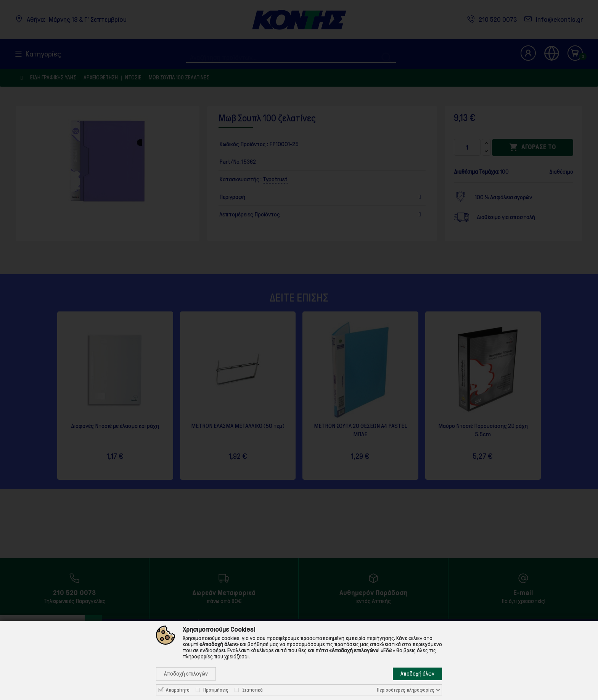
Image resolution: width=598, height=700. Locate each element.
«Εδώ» (388, 650)
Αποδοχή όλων (417, 674)
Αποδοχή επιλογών (186, 674)
